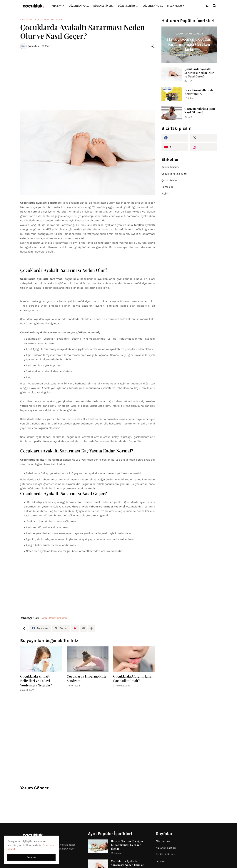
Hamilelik (167, 187)
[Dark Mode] (208, 6)
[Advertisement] (88, 80)
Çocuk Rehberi (170, 180)
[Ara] (214, 6)
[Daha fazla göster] (92, 628)
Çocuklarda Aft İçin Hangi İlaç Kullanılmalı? (133, 678)
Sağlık (165, 194)
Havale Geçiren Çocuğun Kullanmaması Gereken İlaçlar (127, 845)
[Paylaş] (153, 46)
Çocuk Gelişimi (170, 167)
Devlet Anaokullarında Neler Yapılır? (199, 92)
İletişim (160, 861)
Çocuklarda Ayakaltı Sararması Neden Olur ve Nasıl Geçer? (199, 73)
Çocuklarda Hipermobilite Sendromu (87, 678)
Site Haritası (163, 841)
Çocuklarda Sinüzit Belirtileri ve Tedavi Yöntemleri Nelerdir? (36, 681)
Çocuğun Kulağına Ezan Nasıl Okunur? (200, 110)
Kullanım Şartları (166, 848)
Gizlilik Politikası (166, 854)
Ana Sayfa (58, 6)
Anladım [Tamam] (32, 857)
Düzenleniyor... (79, 6)
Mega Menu (175, 6)
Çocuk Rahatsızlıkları (49, 20)
